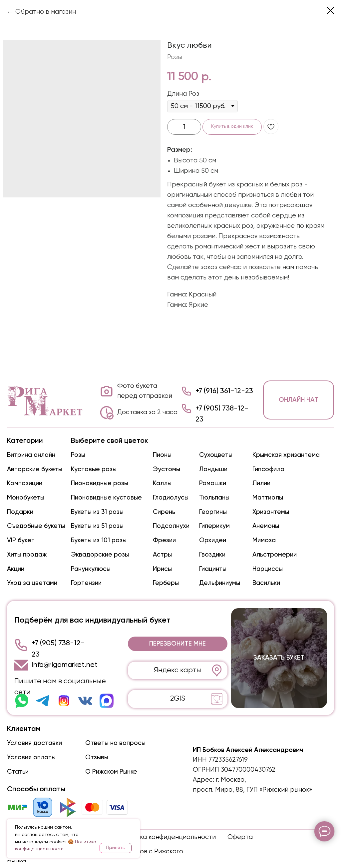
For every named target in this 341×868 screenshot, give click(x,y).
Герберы (166, 583)
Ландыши (213, 469)
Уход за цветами (32, 583)
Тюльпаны (214, 498)
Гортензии (86, 583)
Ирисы (162, 569)
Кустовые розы (94, 469)
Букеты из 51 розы (97, 526)
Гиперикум (214, 526)
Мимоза (264, 540)
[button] (178, 644)
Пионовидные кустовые (106, 498)
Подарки (20, 512)
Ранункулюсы (91, 569)
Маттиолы (268, 498)
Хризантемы (271, 512)
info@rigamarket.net (65, 665)
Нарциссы (268, 569)
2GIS (178, 699)
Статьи (18, 772)
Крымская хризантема (286, 455)
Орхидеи (213, 540)
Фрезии (164, 540)
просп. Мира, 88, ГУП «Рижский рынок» (252, 790)
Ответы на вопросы (115, 743)
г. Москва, (231, 780)
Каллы (162, 483)
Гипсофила (268, 469)
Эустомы (167, 469)
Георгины (213, 512)
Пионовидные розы (100, 483)
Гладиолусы (171, 498)
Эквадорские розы (100, 555)
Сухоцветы (216, 455)
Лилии (261, 483)
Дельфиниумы (220, 583)
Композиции (25, 483)
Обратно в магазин (46, 12)
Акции (16, 569)
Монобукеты (26, 498)
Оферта (240, 837)
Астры (162, 555)
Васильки (266, 583)
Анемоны (266, 526)
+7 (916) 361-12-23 (224, 391)
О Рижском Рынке (111, 772)
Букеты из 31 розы (97, 512)
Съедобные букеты (36, 526)
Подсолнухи (171, 526)
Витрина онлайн (31, 455)
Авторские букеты (35, 469)
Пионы (162, 455)
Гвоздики (212, 555)
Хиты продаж (27, 555)
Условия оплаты (31, 757)
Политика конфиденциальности (167, 837)
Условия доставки (34, 743)
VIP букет (21, 540)
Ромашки (213, 483)
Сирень (164, 512)
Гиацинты (213, 569)
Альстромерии (275, 555)
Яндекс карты (177, 670)
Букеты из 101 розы (99, 540)
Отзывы (97, 757)
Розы (78, 455)
